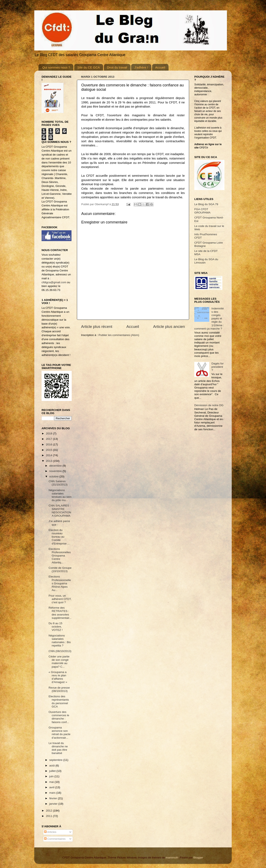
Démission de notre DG (209, 405)
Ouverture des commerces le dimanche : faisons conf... (59, 717)
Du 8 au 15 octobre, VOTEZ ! (56, 627)
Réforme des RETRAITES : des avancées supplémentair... (60, 613)
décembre (56, 466)
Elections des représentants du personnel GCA (59, 701)
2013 (49, 461)
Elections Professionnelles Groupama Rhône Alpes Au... (60, 583)
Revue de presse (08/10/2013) (59, 689)
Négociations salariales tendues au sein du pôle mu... (60, 495)
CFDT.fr (204, 148)
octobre (54, 476)
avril (52, 787)
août (52, 766)
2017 (49, 439)
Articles (50, 832)
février (54, 798)
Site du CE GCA (89, 67)
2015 (49, 450)
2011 (49, 816)
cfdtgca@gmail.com (54, 282)
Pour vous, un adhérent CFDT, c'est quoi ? (60, 599)
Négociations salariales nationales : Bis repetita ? (60, 641)
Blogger (198, 858)
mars (53, 793)
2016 (49, 444)
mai (52, 782)
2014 (49, 455)
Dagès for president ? (217, 367)
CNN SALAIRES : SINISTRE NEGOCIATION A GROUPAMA (60, 511)
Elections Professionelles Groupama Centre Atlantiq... (60, 556)
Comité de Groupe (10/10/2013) (60, 569)
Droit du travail (117, 67)
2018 (49, 433)
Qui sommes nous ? (56, 67)
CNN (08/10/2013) (60, 651)
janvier (54, 804)
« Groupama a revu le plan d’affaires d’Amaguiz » (58, 677)
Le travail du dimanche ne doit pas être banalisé (58, 748)
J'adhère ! (141, 67)
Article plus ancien (169, 327)
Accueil (160, 67)
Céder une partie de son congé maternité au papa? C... (59, 662)
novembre (56, 471)
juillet (53, 771)
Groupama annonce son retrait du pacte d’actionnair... (60, 733)
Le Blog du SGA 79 (206, 204)
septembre (56, 760)
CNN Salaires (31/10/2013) (58, 483)
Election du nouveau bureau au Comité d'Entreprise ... (59, 537)
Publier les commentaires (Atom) (119, 335)
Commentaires (55, 839)
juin (52, 776)
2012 (49, 811)
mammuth (172, 858)
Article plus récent (97, 327)
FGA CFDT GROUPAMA (202, 211)
